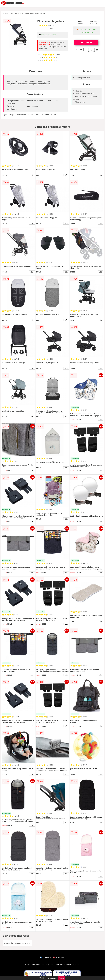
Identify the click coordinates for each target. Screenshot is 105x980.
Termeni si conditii (33, 965)
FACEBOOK (46, 958)
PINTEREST (58, 958)
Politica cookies (73, 965)
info (32, 175)
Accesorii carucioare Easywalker (34, 13)
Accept (62, 978)
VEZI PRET (86, 42)
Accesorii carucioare (12, 13)
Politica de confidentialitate (53, 965)
